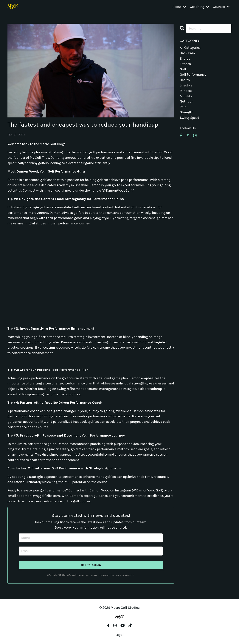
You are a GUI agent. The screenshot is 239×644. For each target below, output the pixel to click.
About (179, 7)
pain (183, 107)
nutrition (187, 101)
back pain (187, 53)
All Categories (190, 48)
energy (185, 58)
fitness (185, 64)
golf (183, 69)
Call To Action (91, 565)
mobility (186, 96)
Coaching (200, 7)
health (185, 80)
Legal (120, 635)
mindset (186, 91)
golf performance (193, 75)
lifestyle (186, 85)
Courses (221, 7)
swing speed (190, 118)
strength (187, 112)
